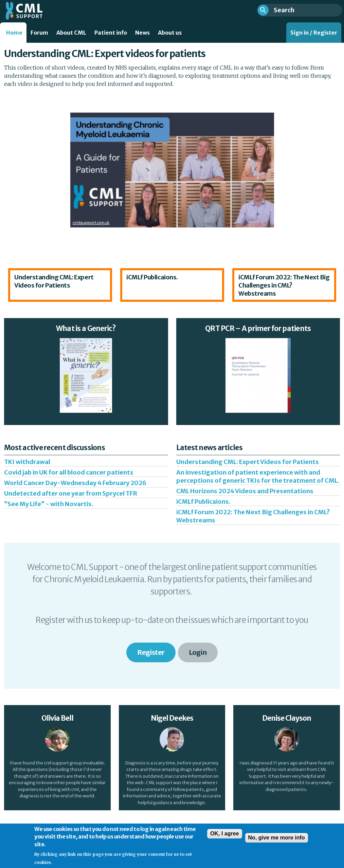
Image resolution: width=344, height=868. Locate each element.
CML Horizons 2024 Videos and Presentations (245, 491)
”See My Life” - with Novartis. (49, 504)
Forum (39, 33)
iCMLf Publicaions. (152, 277)
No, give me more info (277, 840)
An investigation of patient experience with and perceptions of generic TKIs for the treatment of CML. (258, 476)
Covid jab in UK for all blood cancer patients (69, 472)
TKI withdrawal (27, 462)
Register (151, 652)
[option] (60, 285)
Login (198, 652)
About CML (71, 33)
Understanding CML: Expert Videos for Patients (54, 281)
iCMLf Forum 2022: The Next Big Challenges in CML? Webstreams (284, 285)
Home (14, 33)
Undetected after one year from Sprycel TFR (71, 493)
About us (170, 33)
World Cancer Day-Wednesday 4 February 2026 (75, 483)
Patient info (111, 33)
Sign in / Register (314, 33)
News (142, 33)
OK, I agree (224, 836)
